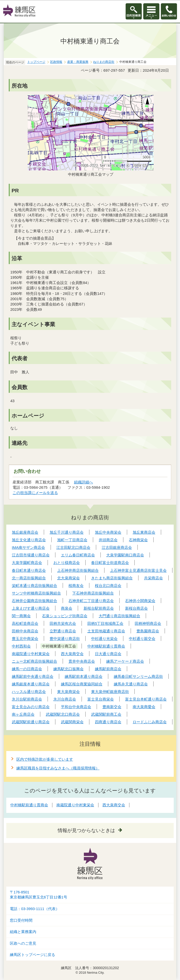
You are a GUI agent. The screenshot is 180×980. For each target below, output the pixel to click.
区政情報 (56, 62)
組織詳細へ (83, 482)
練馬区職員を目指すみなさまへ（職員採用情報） (58, 768)
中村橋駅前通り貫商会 (29, 805)
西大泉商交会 (114, 805)
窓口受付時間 (21, 920)
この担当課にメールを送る (35, 493)
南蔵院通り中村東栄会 (75, 805)
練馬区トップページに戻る (32, 955)
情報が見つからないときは (86, 830)
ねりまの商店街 (104, 62)
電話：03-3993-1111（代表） (35, 909)
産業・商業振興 (78, 62)
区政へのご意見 (23, 943)
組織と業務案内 (23, 932)
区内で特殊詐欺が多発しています (45, 759)
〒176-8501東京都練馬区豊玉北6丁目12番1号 (39, 895)
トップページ (36, 62)
